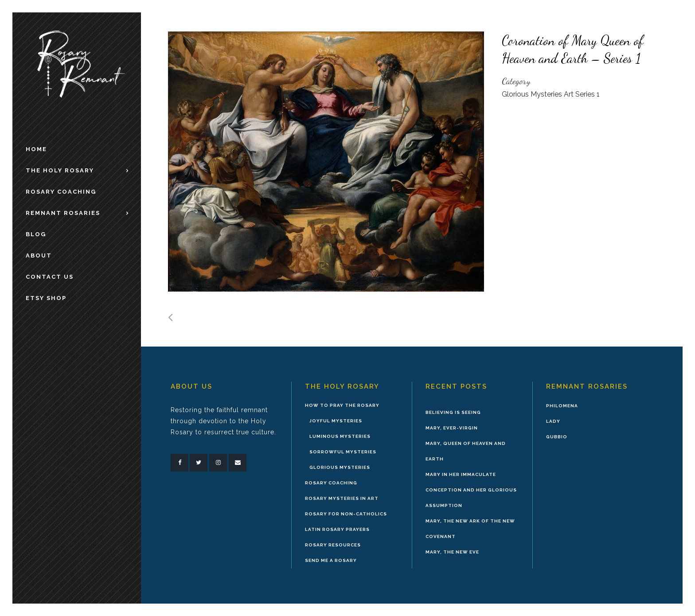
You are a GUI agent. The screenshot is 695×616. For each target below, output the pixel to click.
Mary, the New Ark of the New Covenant (470, 529)
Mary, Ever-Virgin (452, 428)
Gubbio (557, 437)
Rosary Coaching (331, 483)
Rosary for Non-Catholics (346, 514)
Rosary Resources (333, 545)
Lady (553, 421)
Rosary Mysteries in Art (342, 498)
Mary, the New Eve (452, 552)
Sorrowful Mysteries (343, 452)
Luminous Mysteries (340, 436)
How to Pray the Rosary (342, 405)
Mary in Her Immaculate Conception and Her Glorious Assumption (471, 490)
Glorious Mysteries (340, 467)
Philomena (562, 406)
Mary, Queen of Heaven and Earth (466, 451)
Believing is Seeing (453, 412)
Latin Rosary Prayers (337, 529)
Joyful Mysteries (336, 421)
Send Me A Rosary (331, 560)
